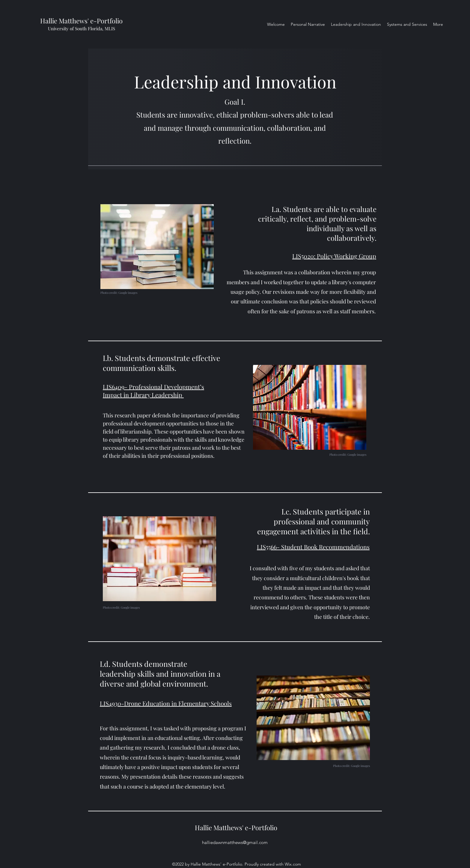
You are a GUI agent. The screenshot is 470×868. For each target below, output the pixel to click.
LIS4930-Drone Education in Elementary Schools (166, 703)
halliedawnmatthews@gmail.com (235, 842)
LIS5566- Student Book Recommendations (313, 547)
